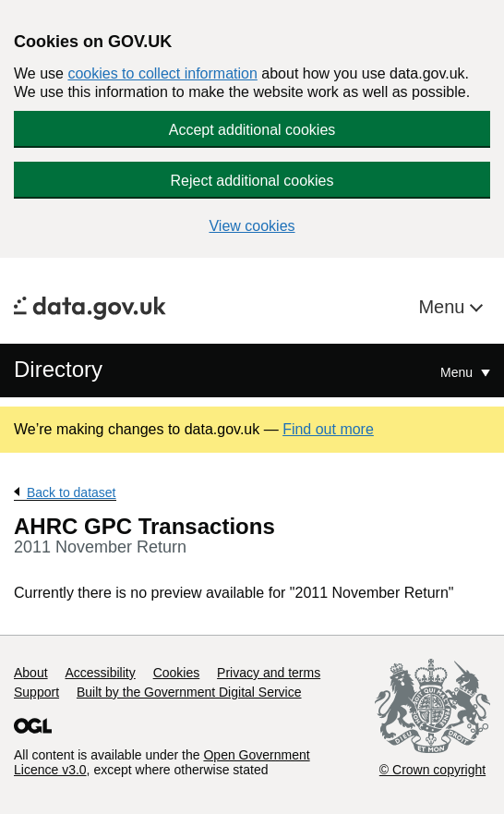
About (31, 673)
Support (36, 692)
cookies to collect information (162, 73)
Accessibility (100, 673)
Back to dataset (72, 492)
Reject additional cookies (252, 181)
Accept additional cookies (252, 130)
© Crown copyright (432, 770)
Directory (58, 369)
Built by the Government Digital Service (189, 692)
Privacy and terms (269, 673)
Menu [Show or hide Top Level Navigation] (458, 372)
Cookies (177, 673)
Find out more (328, 429)
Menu (444, 307)
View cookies (252, 226)
